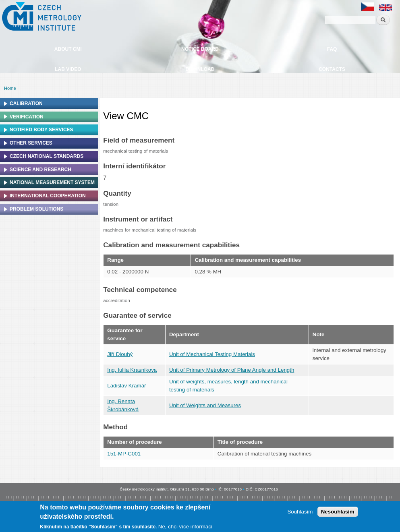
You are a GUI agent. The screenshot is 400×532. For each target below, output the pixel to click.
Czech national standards (47, 156)
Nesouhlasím (338, 513)
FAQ (332, 49)
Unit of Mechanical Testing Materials (212, 354)
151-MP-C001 (124, 454)
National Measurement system (52, 182)
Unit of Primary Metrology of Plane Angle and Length (232, 370)
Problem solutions (36, 209)
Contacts (332, 69)
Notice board (200, 49)
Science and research (40, 170)
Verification (27, 117)
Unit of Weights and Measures (205, 405)
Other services (31, 143)
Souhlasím (300, 513)
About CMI (68, 49)
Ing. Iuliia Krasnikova (132, 370)
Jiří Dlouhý (120, 354)
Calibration (26, 104)
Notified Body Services (41, 130)
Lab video (68, 69)
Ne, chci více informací (185, 528)
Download (200, 69)
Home (10, 88)
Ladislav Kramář (126, 386)
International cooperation (48, 196)
